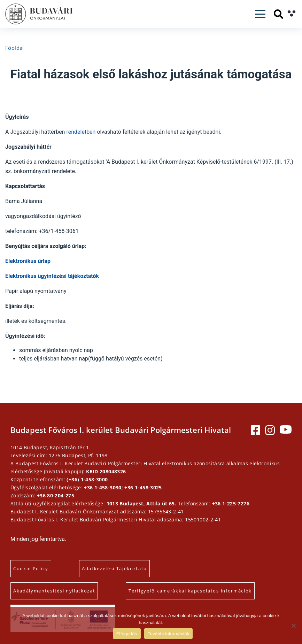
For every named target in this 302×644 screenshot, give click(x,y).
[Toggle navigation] (260, 14)
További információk (169, 634)
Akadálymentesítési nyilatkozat (54, 591)
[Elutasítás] (293, 626)
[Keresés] (278, 14)
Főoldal (15, 48)
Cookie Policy (31, 568)
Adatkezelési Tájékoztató (114, 568)
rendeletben (82, 132)
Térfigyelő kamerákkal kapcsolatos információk (190, 591)
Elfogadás (127, 634)
